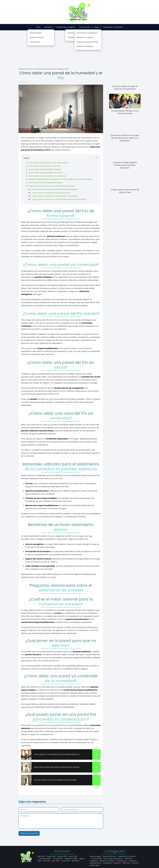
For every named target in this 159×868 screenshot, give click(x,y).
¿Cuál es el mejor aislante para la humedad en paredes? (54, 189)
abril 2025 (75, 861)
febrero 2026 (62, 856)
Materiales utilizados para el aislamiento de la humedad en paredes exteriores (60, 179)
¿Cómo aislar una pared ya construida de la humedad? (55, 196)
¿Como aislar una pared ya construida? (44, 166)
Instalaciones (122, 861)
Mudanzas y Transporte (113, 27)
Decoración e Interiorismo (113, 859)
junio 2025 (56, 861)
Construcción (84, 27)
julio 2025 (46, 861)
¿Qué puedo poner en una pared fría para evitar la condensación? (59, 199)
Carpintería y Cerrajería (66, 27)
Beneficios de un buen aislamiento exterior (45, 183)
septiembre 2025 (71, 859)
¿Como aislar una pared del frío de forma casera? (48, 163)
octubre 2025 (58, 859)
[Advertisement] (80, 51)
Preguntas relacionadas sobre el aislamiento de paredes (52, 186)
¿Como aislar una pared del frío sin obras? (46, 173)
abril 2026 (41, 856)
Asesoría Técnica (109, 856)
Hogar (97, 27)
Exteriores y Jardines (107, 861)
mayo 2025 (66, 861)
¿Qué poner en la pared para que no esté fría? (51, 193)
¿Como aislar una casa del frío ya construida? (47, 176)
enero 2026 (73, 856)
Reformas (126, 863)
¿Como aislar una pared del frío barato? (45, 169)
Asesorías (48, 27)
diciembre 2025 (45, 859)
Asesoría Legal (95, 856)
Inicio (38, 27)
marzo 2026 (51, 856)
